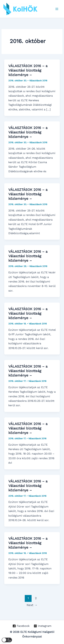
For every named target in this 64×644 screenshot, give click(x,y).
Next (32, 605)
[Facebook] (21, 626)
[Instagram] (43, 626)
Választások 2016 (38, 81)
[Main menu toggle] (57, 9)
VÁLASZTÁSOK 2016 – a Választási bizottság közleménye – (28, 70)
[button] (7, 640)
